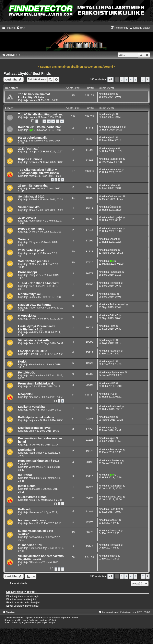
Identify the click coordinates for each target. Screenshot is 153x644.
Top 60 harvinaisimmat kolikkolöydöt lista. (34, 96)
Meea (32, 410)
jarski (112, 137)
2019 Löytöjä (27, 218)
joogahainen (116, 127)
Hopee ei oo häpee (31, 229)
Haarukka (34, 512)
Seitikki (33, 162)
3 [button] (126, 79)
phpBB (39, 618)
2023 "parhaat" (29, 149)
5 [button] (135, 79)
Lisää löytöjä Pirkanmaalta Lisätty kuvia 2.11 (37, 328)
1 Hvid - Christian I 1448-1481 (39, 283)
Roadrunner (35, 453)
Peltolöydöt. (27, 372)
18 (62, 121)
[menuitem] (21, 28)
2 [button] (122, 79)
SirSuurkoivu (36, 141)
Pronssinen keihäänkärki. (36, 383)
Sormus (24, 239)
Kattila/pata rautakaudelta (36, 417)
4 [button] (131, 79)
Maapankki (26, 394)
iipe (31, 130)
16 (53, 121)
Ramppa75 (35, 275)
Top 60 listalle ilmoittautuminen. (40, 114)
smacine (33, 397)
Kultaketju (25, 509)
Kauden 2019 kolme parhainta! (39, 127)
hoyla (32, 100)
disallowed (115, 406)
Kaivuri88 (34, 354)
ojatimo (113, 556)
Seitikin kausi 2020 (31, 197)
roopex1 (114, 520)
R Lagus (33, 242)
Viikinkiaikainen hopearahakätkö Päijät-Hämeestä (41, 558)
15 (49, 121)
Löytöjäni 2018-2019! (33, 351)
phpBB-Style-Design (45, 622)
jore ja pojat (116, 497)
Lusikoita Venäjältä (31, 407)
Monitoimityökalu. (31, 294)
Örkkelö (33, 210)
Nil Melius (34, 562)
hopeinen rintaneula (32, 520)
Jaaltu (32, 297)
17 (58, 121)
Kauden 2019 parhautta (34, 305)
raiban (32, 176)
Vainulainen (116, 196)
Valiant (113, 239)
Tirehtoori (115, 283)
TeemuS (33, 343)
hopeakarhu (35, 537)
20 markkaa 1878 (30, 545)
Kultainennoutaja (38, 548)
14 (44, 121)
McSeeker (34, 264)
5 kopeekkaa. (27, 316)
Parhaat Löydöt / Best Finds (27, 74)
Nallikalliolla (116, 159)
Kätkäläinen (116, 486)
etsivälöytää (35, 332)
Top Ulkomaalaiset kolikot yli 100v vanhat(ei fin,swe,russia (38, 171)
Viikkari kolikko (29, 207)
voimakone (35, 467)
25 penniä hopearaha (33, 186)
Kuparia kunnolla (30, 159)
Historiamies (36, 365)
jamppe (33, 152)
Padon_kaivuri (37, 308)
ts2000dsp (35, 489)
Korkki (23, 362)
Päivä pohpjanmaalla (33, 138)
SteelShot (34, 286)
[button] (110, 79)
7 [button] (143, 79)
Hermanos (115, 169)
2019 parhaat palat (31, 250)
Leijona (113, 185)
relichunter (35, 478)
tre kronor (25, 475)
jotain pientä (27, 486)
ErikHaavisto (36, 189)
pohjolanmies (36, 376)
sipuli (112, 438)
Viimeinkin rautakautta (34, 340)
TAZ (112, 394)
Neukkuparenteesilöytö (34, 428)
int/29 (32, 387)
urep (31, 431)
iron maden (116, 228)
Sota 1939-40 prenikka (34, 261)
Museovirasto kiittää (32, 497)
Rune (112, 326)
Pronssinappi (27, 272)
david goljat (116, 217)
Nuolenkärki (27, 450)
